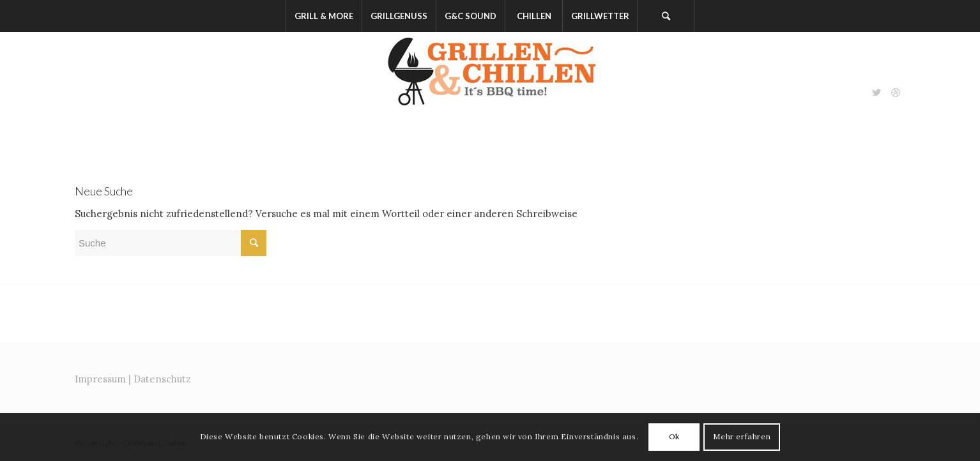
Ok (674, 436)
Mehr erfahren (742, 436)
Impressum (100, 379)
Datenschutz (162, 379)
